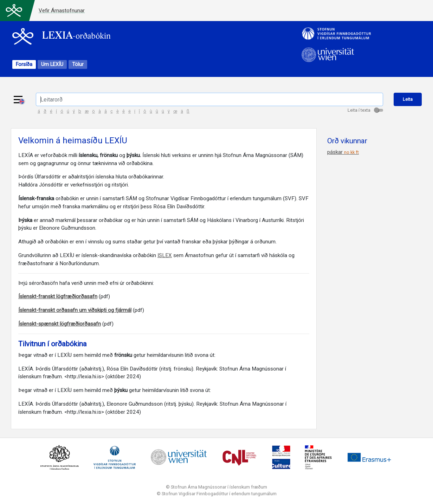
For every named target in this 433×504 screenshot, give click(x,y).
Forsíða (24, 64)
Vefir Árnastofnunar (62, 11)
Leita (408, 99)
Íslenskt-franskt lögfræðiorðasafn (58, 296)
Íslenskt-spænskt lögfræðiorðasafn (60, 324)
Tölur (78, 64)
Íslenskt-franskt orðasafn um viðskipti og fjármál (75, 310)
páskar (343, 152)
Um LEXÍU (52, 64)
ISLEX (165, 255)
